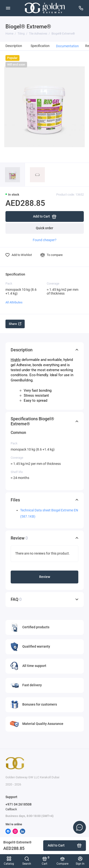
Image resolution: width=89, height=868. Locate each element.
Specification (40, 46)
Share (15, 324)
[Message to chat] (80, 827)
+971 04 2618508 (19, 804)
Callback (11, 809)
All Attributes (14, 302)
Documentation (67, 46)
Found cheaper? (45, 240)
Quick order (44, 228)
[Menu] (8, 8)
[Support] (81, 8)
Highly (16, 360)
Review (45, 577)
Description (14, 46)
